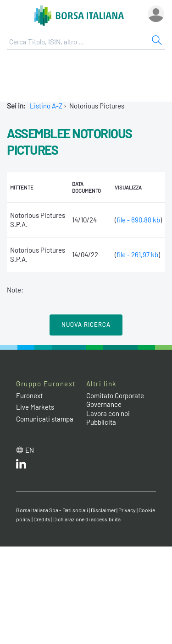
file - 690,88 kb (138, 220)
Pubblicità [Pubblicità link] (101, 422)
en (30, 450)
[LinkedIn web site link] (21, 466)
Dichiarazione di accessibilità (87, 519)
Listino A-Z (46, 106)
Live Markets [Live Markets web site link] (35, 407)
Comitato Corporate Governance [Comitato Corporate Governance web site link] (115, 400)
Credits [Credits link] (42, 519)
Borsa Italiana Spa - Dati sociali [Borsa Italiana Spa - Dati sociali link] (52, 510)
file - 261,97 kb (137, 254)
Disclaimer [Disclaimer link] (103, 510)
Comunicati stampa (45, 419)
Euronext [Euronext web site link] (29, 395)
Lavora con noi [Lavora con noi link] (108, 413)
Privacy (127, 510)
